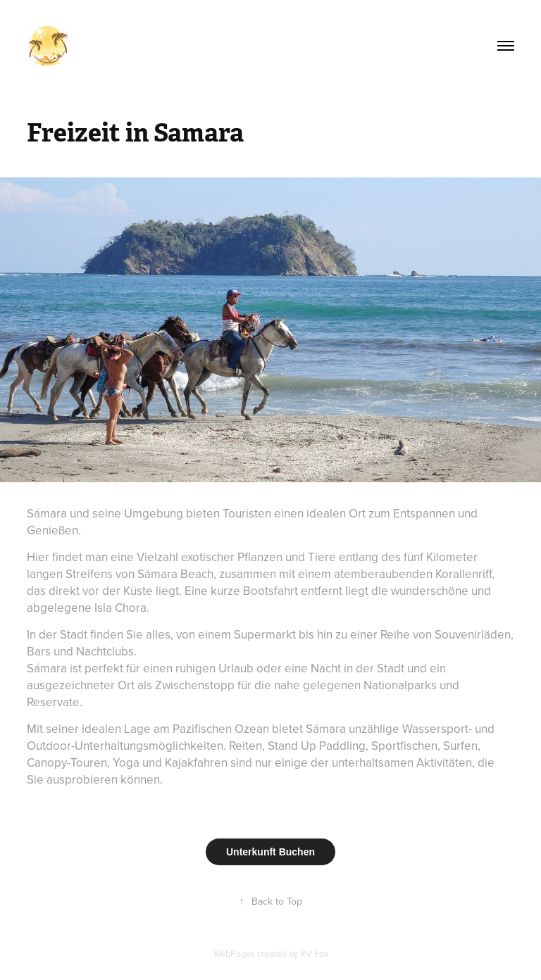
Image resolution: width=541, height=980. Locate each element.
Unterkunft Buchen (270, 852)
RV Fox (314, 953)
